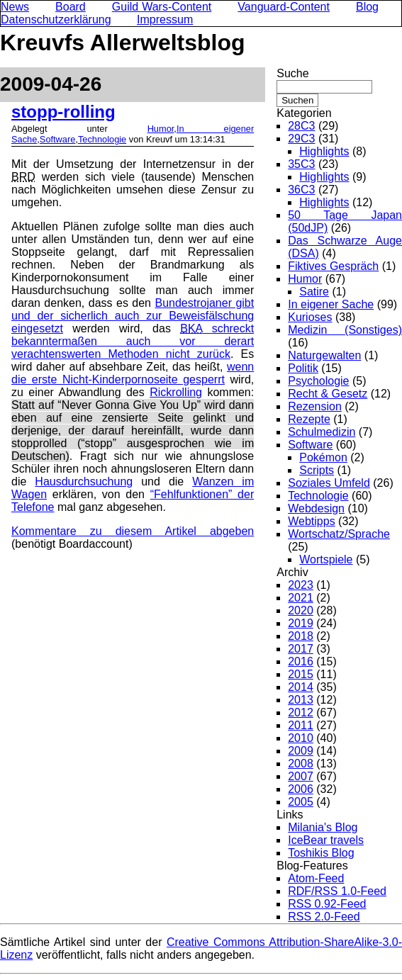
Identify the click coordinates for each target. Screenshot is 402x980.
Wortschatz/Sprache (339, 534)
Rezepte (309, 419)
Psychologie (318, 381)
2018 (301, 636)
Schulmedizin (322, 432)
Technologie (102, 139)
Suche (292, 73)
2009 (301, 751)
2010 (301, 738)
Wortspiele (326, 559)
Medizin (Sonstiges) (345, 330)
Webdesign (316, 508)
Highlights (324, 151)
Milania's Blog (323, 827)
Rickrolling (176, 392)
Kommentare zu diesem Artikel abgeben (133, 531)
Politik (303, 368)
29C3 (301, 139)
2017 (301, 649)
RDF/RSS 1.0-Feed (337, 891)
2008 (301, 764)
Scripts (317, 470)
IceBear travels (326, 840)
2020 (301, 610)
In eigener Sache (331, 304)
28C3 (301, 126)
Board (71, 7)
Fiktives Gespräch (333, 266)
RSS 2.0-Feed (324, 917)
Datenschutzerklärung (56, 19)
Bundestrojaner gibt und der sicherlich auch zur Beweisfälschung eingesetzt (133, 316)
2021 (301, 598)
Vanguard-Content (284, 7)
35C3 (301, 164)
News (15, 7)
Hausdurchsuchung (84, 481)
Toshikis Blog (321, 853)
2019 (301, 623)
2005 (301, 802)
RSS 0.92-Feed (327, 904)
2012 (301, 713)
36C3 (301, 190)
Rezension (315, 406)
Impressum (165, 19)
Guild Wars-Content (162, 7)
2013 (301, 700)
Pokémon (323, 457)
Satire (314, 292)
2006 (301, 789)
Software (58, 139)
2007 (301, 776)
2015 (301, 674)
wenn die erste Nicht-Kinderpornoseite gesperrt (133, 373)
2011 (301, 725)
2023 (301, 585)
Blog (367, 7)
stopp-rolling (63, 112)
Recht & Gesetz (328, 394)
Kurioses (310, 317)
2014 (301, 687)
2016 (301, 661)
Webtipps (311, 521)
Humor (161, 129)
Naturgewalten (324, 355)
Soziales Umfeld (329, 483)
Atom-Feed (316, 878)
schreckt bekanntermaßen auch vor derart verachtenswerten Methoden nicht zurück (133, 341)
